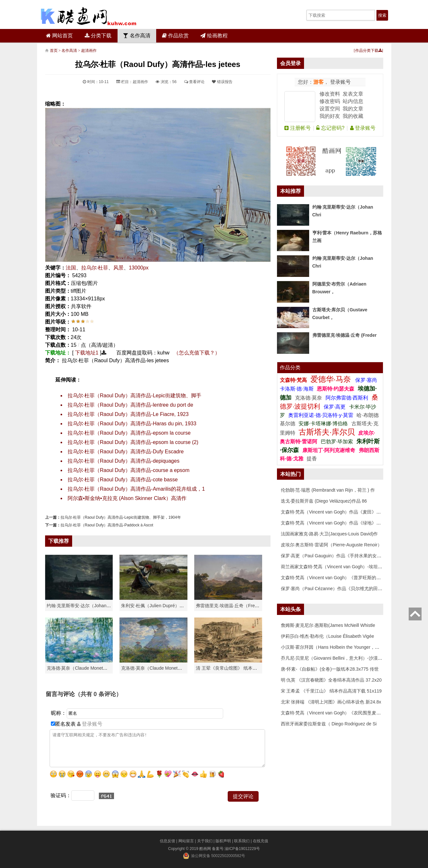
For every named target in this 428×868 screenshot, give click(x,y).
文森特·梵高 (294, 380)
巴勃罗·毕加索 (337, 442)
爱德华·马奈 (332, 379)
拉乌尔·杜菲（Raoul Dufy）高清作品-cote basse (123, 480)
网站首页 (59, 36)
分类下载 (98, 36)
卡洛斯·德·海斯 (297, 389)
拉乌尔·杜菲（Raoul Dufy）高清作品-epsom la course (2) (133, 442)
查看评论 (194, 82)
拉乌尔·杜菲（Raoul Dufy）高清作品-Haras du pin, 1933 (132, 424)
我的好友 (330, 116)
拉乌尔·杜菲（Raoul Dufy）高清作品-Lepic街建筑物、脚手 (134, 396)
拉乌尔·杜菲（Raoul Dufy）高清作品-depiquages (124, 461)
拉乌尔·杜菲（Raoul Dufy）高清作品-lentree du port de (130, 405)
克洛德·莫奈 (309, 398)
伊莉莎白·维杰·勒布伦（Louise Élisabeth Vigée (328, 636)
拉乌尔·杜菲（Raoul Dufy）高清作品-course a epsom (129, 470)
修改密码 (330, 101)
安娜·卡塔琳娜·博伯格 (324, 424)
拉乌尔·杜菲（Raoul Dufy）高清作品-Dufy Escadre (126, 452)
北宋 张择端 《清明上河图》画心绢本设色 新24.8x (331, 702)
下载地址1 (87, 353)
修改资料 (330, 94)
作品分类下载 (369, 51)
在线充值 (261, 841)
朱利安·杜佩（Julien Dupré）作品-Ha (158, 606)
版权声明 (223, 841)
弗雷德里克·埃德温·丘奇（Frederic (230, 606)
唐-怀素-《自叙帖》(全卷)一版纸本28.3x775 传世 (330, 669)
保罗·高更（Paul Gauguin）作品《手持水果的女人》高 (336, 556)
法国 (71, 268)
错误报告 (222, 82)
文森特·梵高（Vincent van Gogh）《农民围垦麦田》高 (335, 713)
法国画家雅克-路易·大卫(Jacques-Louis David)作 (329, 534)
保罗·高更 (335, 407)
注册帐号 (298, 128)
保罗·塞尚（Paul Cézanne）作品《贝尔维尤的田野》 (334, 589)
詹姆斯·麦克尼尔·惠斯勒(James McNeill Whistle (328, 625)
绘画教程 (214, 36)
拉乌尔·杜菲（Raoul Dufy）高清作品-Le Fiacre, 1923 (128, 414)
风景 (119, 268)
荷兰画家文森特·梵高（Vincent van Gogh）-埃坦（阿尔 (336, 567)
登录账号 (340, 82)
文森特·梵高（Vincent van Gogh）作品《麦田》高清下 (335, 512)
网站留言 (186, 841)
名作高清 (137, 36)
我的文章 (353, 109)
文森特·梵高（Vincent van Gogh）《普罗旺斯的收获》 (335, 578)
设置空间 (330, 109)
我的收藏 (353, 116)
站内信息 (353, 101)
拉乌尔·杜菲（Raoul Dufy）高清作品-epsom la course (129, 433)
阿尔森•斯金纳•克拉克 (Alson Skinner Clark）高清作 (127, 498)
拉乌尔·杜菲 (95, 268)
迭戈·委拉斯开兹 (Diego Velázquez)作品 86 (324, 501)
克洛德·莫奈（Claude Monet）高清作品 (86, 668)
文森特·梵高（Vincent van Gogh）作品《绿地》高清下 (335, 523)
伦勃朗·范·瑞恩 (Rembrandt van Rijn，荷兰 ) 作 (328, 490)
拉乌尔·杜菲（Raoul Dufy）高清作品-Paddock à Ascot (107, 525)
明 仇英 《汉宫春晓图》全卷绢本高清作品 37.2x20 (331, 680)
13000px (139, 268)
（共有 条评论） (98, 694)
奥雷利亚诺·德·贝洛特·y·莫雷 (321, 415)
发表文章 (353, 94)
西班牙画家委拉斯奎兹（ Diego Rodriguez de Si (329, 724)
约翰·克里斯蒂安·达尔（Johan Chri (81, 606)
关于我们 (205, 841)
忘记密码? (330, 128)
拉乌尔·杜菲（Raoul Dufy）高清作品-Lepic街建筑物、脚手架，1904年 (121, 517)
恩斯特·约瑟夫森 (336, 389)
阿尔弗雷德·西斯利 (347, 398)
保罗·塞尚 (366, 380)
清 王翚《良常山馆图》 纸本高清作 (231, 668)
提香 (312, 459)
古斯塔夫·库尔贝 (327, 432)
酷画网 (206, 849)
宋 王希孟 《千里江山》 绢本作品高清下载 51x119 (331, 691)
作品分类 (290, 368)
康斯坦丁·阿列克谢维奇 (329, 450)
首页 (54, 51)
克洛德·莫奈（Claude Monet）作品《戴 (161, 668)
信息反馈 (167, 841)
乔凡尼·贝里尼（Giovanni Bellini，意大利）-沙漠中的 (334, 658)
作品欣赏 (175, 36)
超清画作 (89, 51)
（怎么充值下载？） (197, 353)
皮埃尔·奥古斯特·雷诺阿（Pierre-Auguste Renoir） (331, 545)
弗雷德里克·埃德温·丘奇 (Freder (345, 335)
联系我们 (242, 841)
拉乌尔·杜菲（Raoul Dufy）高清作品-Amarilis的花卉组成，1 (136, 489)
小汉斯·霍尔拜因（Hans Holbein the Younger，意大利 (335, 647)
